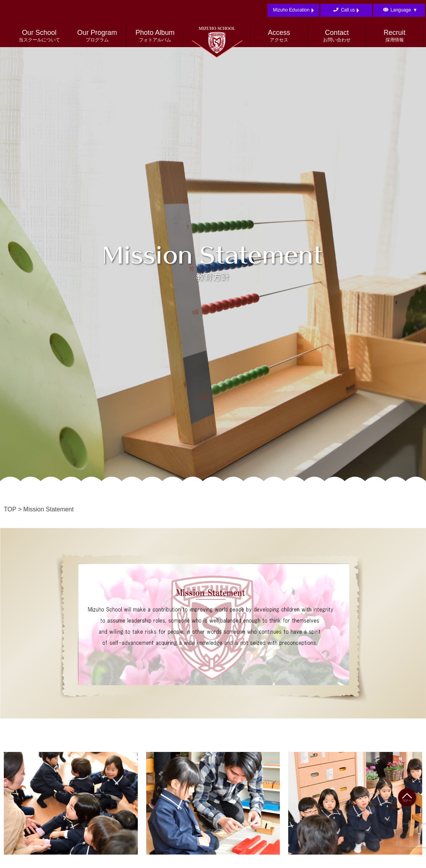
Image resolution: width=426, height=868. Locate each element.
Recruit (394, 36)
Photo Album (155, 36)
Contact (337, 36)
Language (404, 10)
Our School (39, 36)
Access (279, 36)
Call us (350, 10)
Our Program (97, 36)
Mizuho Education (293, 10)
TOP (10, 509)
